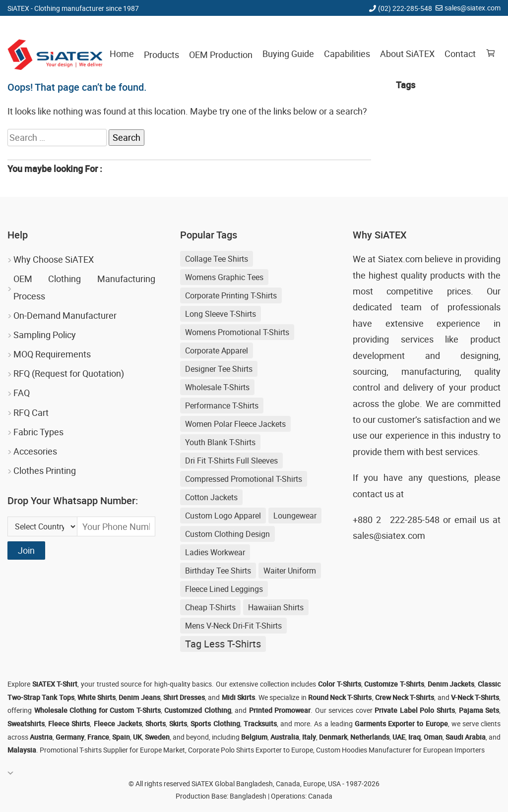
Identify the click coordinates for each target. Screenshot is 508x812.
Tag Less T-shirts (223, 644)
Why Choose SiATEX (54, 259)
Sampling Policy (45, 335)
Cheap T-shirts (210, 607)
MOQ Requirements (52, 354)
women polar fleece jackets (235, 424)
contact (368, 494)
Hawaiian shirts (276, 607)
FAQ (22, 393)
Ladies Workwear (215, 552)
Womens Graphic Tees (224, 277)
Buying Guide (288, 54)
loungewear (295, 516)
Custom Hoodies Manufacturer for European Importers (400, 750)
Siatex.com (400, 259)
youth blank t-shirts (220, 442)
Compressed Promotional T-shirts (244, 479)
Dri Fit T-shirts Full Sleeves (231, 461)
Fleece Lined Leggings (224, 589)
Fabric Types (38, 432)
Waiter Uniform (290, 571)
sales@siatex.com (473, 8)
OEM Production (221, 55)
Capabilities (347, 54)
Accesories (35, 451)
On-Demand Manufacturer (65, 315)
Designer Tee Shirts (219, 369)
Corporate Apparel (217, 350)
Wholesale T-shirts (217, 387)
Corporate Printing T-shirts (231, 295)
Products (161, 55)
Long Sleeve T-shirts (221, 314)
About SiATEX (407, 54)
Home (122, 54)
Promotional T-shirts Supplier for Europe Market (112, 750)
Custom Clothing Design (227, 534)
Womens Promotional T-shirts (237, 332)
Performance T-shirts (222, 406)
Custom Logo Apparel (223, 516)
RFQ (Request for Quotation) (69, 373)
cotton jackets (211, 497)
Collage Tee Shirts (217, 259)
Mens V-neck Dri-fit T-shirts (233, 626)
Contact (460, 54)
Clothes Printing (45, 470)
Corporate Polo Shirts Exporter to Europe (251, 750)
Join (26, 550)
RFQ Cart (31, 412)
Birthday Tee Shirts (218, 571)
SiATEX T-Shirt (55, 684)
